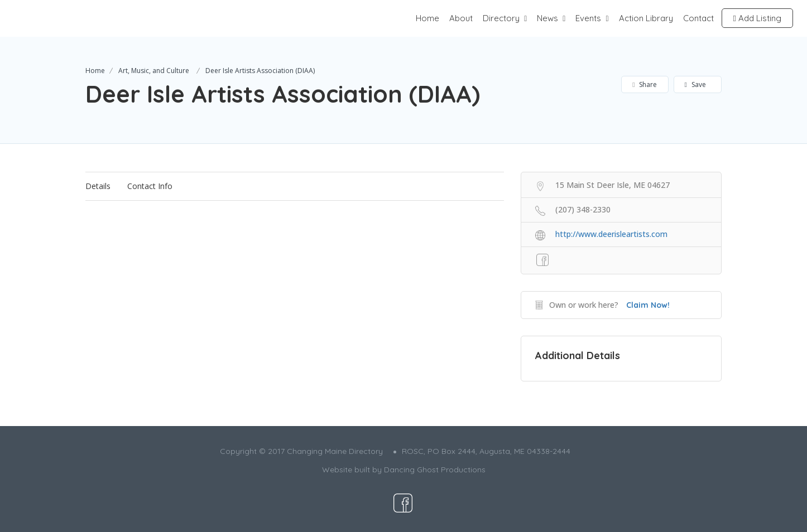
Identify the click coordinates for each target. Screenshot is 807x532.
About (461, 18)
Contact (698, 18)
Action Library (646, 18)
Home (427, 18)
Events (588, 18)
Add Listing (757, 18)
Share (644, 84)
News (547, 18)
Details (98, 186)
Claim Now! (648, 305)
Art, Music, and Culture (154, 71)
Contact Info (150, 186)
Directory (501, 18)
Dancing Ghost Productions (435, 470)
